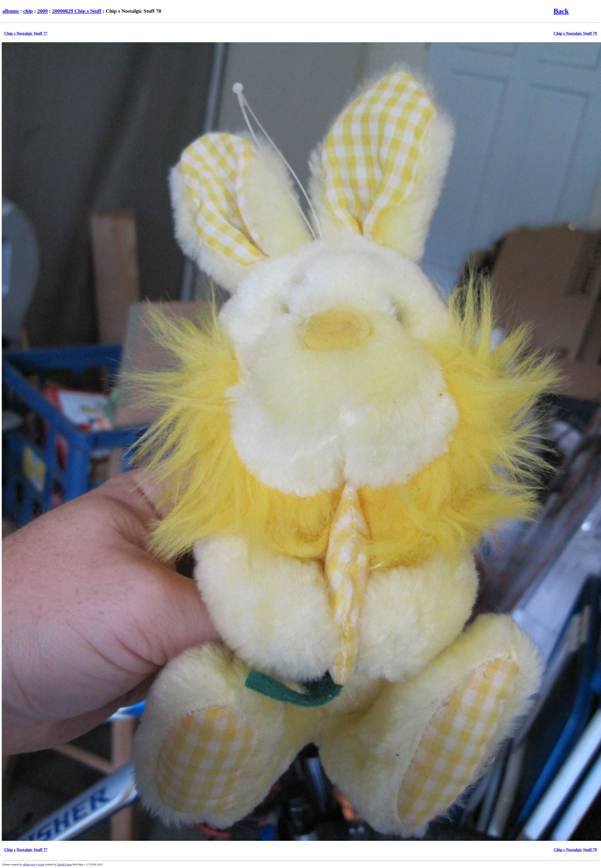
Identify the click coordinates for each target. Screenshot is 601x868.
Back (561, 11)
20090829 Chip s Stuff (77, 11)
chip (28, 11)
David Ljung (64, 864)
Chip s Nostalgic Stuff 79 (575, 33)
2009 (42, 11)
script (41, 864)
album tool (29, 864)
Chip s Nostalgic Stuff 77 (26, 33)
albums (11, 11)
